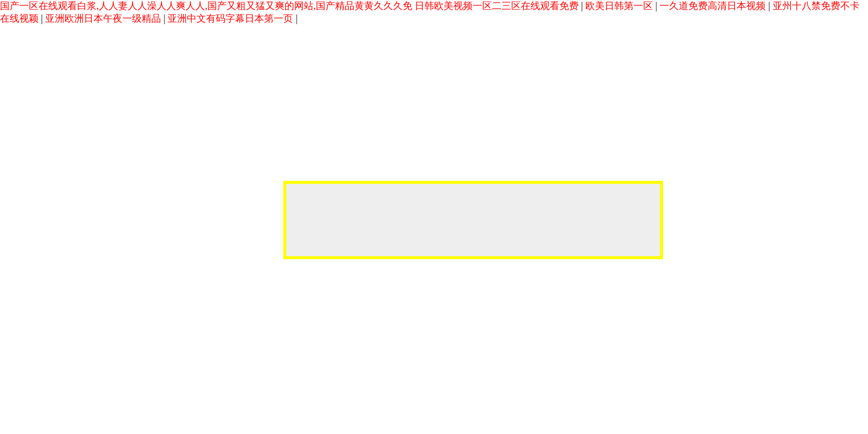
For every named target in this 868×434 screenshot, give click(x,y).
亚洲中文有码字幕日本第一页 (231, 18)
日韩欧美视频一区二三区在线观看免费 (498, 6)
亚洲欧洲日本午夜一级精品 (104, 18)
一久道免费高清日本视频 (714, 6)
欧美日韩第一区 (620, 6)
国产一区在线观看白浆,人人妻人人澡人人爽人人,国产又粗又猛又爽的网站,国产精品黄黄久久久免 (206, 6)
